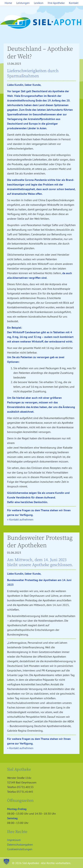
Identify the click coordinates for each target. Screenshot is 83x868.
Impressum (14, 840)
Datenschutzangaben (20, 845)
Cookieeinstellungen (20, 849)
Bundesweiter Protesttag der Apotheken (40, 542)
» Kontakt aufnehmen (20, 519)
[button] (6, 862)
